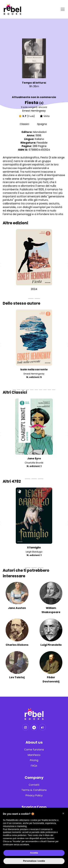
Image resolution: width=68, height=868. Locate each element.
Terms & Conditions (34, 790)
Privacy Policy (34, 796)
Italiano (39, 139)
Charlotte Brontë (34, 463)
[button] (63, 813)
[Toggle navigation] (62, 9)
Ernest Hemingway (34, 111)
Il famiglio (34, 547)
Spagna (42, 124)
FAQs (34, 766)
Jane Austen (17, 608)
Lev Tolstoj (17, 677)
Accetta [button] (34, 853)
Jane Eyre (34, 458)
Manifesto (34, 755)
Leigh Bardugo (34, 552)
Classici (25, 124)
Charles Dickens (17, 645)
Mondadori (40, 132)
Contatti (34, 785)
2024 (34, 289)
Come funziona (34, 750)
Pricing (34, 760)
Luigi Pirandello (51, 645)
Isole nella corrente (34, 369)
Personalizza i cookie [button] (34, 861)
